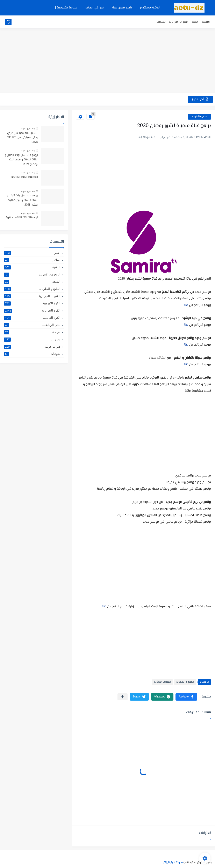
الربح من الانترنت (32, 274)
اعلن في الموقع (95, 8)
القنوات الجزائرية (179, 22)
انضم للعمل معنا (122, 8)
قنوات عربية (32, 347)
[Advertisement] (107, 61)
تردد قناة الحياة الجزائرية (25, 177)
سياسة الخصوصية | (66, 8)
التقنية (206, 22)
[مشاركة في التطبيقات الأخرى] (123, 697)
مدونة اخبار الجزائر (173, 863)
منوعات (32, 354)
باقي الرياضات (32, 325)
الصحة (32, 282)
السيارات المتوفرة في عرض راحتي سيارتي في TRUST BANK (23, 138)
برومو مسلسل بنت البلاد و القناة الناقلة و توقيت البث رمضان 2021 (22, 200)
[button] (186, 697)
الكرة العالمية (32, 318)
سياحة (32, 332)
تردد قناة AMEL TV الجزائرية (22, 218)
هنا (187, 305)
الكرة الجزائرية (32, 311)
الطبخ (195, 22)
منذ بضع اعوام (28, 128)
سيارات (161, 22)
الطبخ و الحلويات (199, 117)
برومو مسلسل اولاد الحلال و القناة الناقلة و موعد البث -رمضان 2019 (21, 160)
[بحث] (8, 22)
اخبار (32, 253)
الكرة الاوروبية (32, 303)
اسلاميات (32, 260)
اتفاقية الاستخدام (150, 8)
